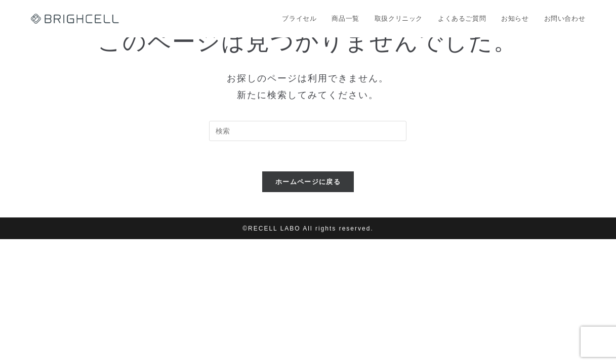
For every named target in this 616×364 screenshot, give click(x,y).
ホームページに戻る (308, 182)
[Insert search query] (308, 131)
